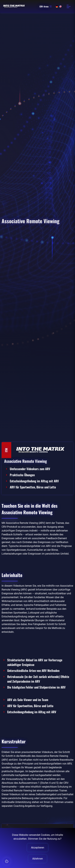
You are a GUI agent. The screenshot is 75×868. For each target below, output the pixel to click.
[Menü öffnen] (69, 6)
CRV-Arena (46, 6)
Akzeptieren (38, 848)
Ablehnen (38, 859)
